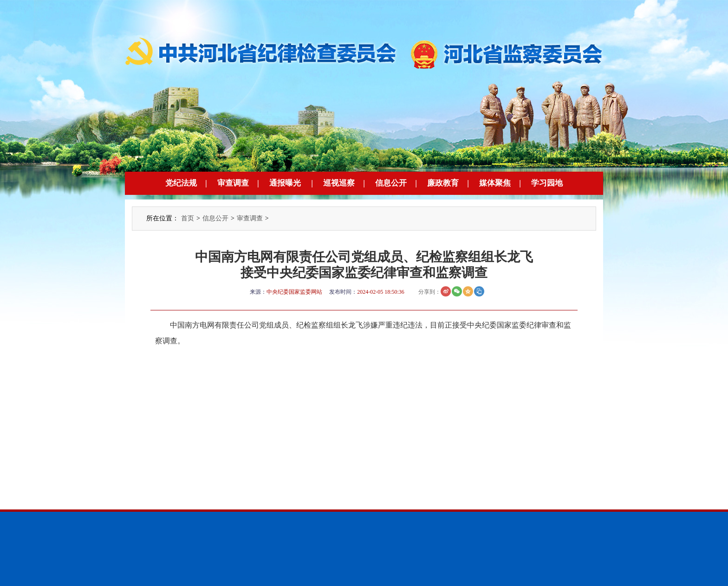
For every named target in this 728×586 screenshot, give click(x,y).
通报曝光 (285, 183)
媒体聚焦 (495, 183)
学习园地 (547, 183)
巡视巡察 (339, 183)
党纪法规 (181, 183)
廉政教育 (443, 183)
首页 (188, 218)
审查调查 (233, 183)
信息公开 (391, 183)
